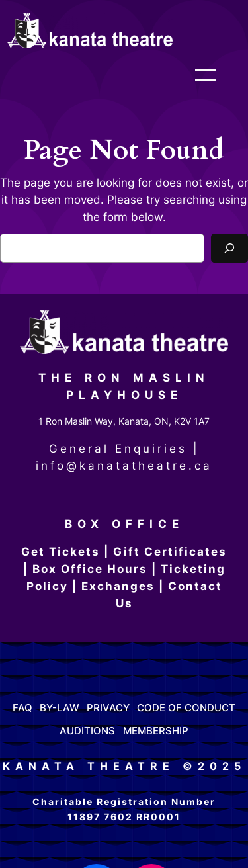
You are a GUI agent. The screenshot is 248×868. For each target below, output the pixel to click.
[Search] (229, 248)
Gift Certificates (170, 552)
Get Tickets (61, 552)
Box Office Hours (90, 569)
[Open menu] (219, 75)
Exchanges (118, 586)
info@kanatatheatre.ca (124, 466)
